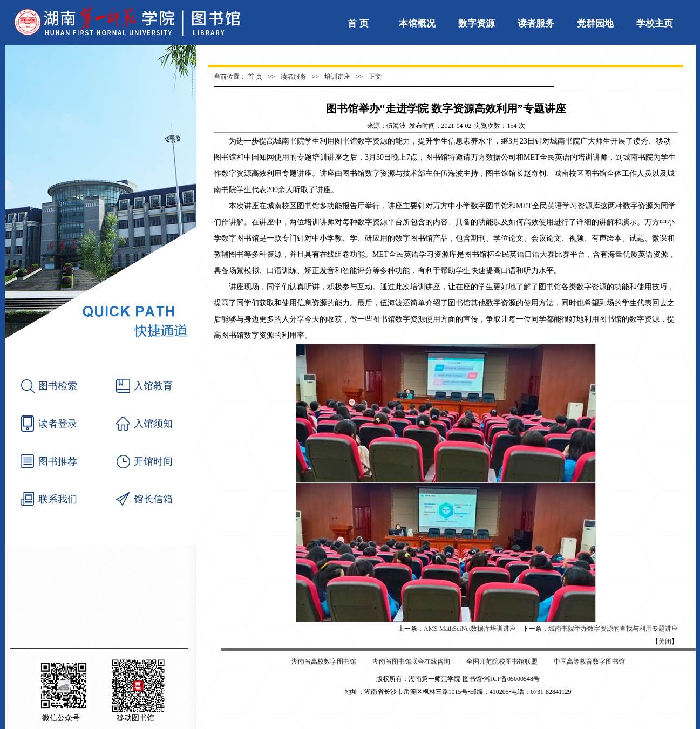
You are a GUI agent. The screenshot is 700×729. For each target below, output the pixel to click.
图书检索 (58, 386)
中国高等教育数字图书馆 (589, 662)
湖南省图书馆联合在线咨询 (411, 662)
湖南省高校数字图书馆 (324, 662)
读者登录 (58, 424)
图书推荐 (58, 461)
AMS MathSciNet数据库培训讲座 (470, 629)
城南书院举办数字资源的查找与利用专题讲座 (613, 629)
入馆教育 (153, 386)
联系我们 (58, 499)
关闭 (665, 642)
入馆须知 (153, 424)
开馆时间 (153, 461)
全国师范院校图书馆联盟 (502, 662)
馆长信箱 (153, 499)
